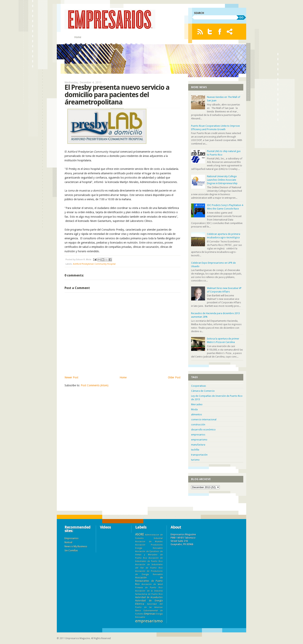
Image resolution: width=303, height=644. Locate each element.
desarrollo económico (203, 430)
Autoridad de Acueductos (149, 597)
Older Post (174, 377)
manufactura (198, 445)
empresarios (198, 435)
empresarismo (199, 440)
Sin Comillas (71, 550)
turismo (195, 460)
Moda (194, 409)
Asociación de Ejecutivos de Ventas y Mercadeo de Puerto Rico (149, 555)
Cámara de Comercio (203, 391)
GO (241, 17)
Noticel (68, 542)
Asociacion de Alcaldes (149, 541)
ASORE (140, 534)
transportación (199, 455)
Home (78, 37)
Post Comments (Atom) (95, 385)
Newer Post (71, 377)
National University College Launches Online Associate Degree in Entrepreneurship (222, 180)
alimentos (197, 414)
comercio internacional (204, 419)
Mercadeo (197, 404)
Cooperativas (199, 386)
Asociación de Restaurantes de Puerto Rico (149, 581)
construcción (198, 425)
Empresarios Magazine (78, 638)
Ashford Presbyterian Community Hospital (94, 264)
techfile (195, 450)
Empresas (150, 614)
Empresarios (71, 538)
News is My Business (76, 546)
